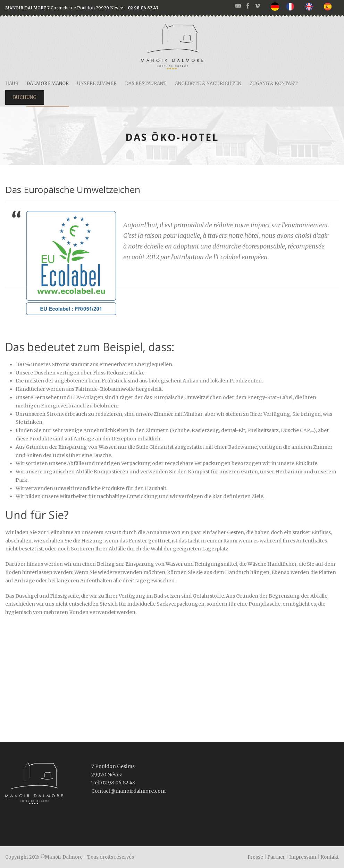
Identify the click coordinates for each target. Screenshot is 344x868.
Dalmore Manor (48, 83)
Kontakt (330, 857)
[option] (292, 6)
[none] (277, 7)
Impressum (303, 857)
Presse (255, 857)
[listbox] (305, 7)
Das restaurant (146, 83)
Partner (276, 857)
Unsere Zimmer (97, 83)
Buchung (25, 97)
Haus (12, 83)
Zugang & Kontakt (274, 83)
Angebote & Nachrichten (208, 83)
